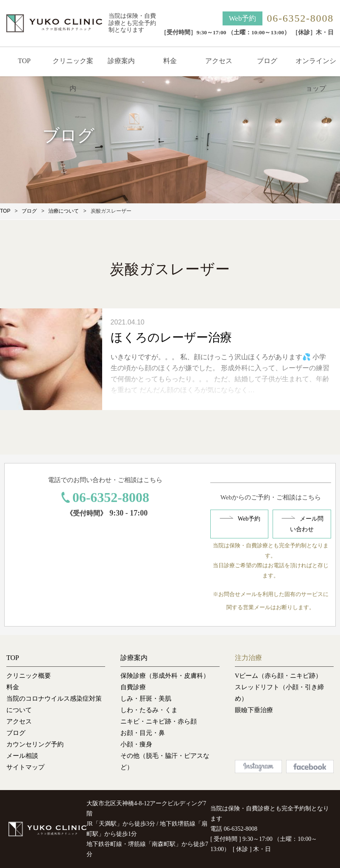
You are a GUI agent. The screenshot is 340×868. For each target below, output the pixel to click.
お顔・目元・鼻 (143, 733)
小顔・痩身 (136, 744)
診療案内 (121, 61)
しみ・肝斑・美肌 (146, 699)
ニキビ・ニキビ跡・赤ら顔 (159, 721)
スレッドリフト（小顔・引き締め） (279, 693)
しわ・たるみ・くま (149, 710)
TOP (24, 61)
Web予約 (243, 18)
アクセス (219, 61)
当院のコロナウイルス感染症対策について (54, 704)
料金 (170, 61)
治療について (64, 211)
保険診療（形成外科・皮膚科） (165, 676)
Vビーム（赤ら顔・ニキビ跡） (279, 676)
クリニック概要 (29, 676)
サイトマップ (25, 767)
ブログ (267, 61)
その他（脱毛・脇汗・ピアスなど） (165, 761)
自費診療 (133, 687)
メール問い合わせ (307, 524)
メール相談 (22, 756)
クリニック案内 (73, 75)
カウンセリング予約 (35, 744)
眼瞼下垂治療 (254, 710)
